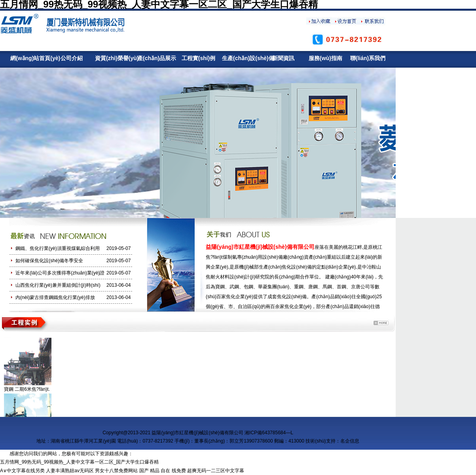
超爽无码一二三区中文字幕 (216, 471)
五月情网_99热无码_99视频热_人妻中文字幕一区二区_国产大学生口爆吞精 (79, 462)
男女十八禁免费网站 (116, 471)
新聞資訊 (283, 58)
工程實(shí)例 (199, 58)
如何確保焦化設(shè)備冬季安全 (49, 261)
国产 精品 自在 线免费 (163, 471)
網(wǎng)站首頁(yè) (29, 58)
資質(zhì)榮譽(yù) (114, 58)
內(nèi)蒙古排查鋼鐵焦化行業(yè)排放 (55, 297)
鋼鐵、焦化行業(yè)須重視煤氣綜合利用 (58, 248)
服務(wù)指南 (325, 58)
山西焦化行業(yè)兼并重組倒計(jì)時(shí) (58, 285)
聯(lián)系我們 (368, 58)
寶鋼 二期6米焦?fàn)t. (27, 389)
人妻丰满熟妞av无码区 (70, 471)
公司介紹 (72, 58)
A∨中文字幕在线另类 (22, 471)
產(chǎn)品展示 (156, 58)
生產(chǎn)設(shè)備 (241, 58)
